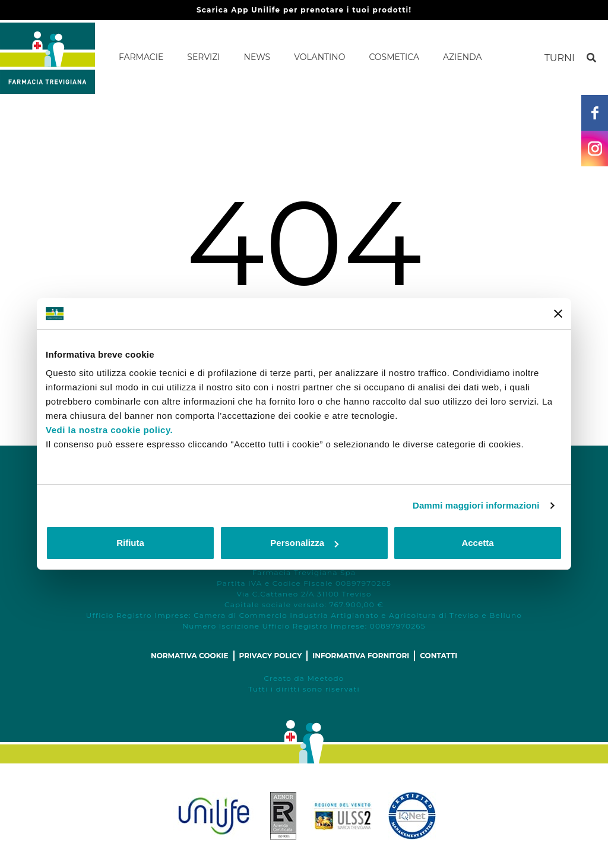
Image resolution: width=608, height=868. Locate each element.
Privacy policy (271, 656)
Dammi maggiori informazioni (476, 505)
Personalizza (304, 543)
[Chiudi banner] (558, 314)
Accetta (477, 543)
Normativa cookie (190, 656)
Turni (560, 58)
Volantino (319, 57)
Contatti (438, 656)
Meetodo (325, 678)
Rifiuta (130, 543)
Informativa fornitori (361, 656)
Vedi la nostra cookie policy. (109, 430)
